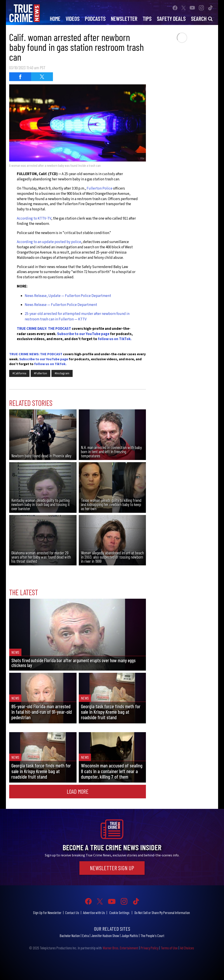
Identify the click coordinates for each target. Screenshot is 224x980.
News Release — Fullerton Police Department (61, 305)
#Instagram (62, 373)
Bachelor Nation (70, 936)
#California (19, 373)
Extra (86, 936)
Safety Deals (171, 19)
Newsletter (124, 19)
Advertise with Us (94, 913)
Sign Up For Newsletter (47, 913)
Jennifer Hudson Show (105, 936)
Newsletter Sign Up (112, 868)
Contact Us (72, 913)
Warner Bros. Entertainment (120, 948)
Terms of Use (169, 948)
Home (55, 19)
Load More (78, 791)
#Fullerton (40, 373)
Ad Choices (187, 948)
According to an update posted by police (49, 242)
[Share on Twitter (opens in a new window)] (42, 77)
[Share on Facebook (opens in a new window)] (20, 77)
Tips (147, 19)
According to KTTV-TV (34, 218)
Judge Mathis (130, 936)
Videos (73, 19)
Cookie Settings (119, 913)
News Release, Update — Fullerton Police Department (68, 296)
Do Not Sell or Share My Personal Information (162, 913)
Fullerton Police (100, 188)
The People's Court (152, 936)
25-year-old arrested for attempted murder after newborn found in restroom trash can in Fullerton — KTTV (77, 316)
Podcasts (95, 19)
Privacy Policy (150, 948)
